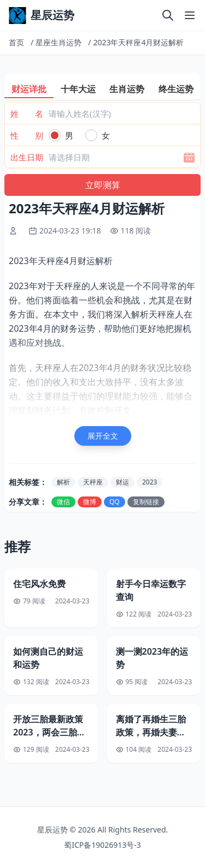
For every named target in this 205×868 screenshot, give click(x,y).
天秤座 (93, 482)
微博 (90, 502)
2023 (150, 482)
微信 (63, 502)
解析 (63, 482)
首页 (16, 42)
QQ (115, 502)
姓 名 (27, 113)
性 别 (27, 135)
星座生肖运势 (58, 42)
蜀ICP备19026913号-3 (102, 845)
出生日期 (27, 157)
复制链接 (146, 502)
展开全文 (103, 436)
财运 (122, 482)
